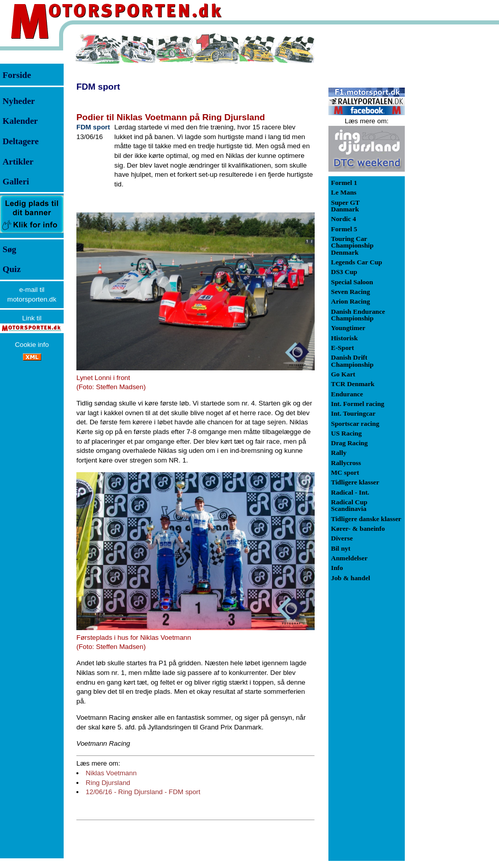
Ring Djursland (108, 783)
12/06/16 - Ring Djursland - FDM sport (143, 792)
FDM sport (98, 87)
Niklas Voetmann (111, 773)
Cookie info (32, 345)
